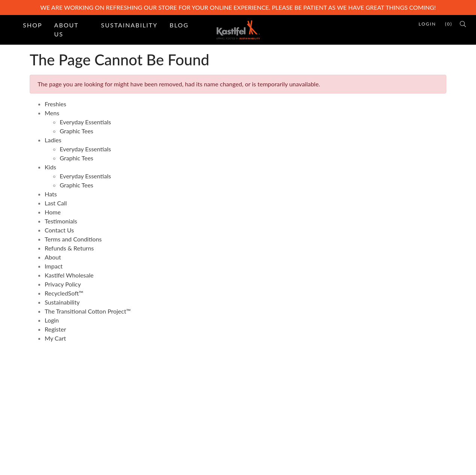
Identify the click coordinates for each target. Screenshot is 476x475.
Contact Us (59, 230)
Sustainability (129, 25)
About (53, 257)
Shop (32, 25)
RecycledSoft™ (64, 293)
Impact (54, 266)
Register (55, 329)
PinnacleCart (87, 464)
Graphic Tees (77, 131)
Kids (50, 167)
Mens (52, 113)
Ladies (53, 140)
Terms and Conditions (73, 239)
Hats (51, 194)
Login (52, 320)
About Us (66, 29)
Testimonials (61, 221)
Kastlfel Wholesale (69, 275)
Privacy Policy (63, 284)
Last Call (56, 203)
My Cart (55, 338)
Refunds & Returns (69, 248)
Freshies (55, 104)
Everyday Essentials (85, 122)
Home (53, 212)
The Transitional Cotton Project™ (88, 311)
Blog (179, 25)
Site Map (148, 400)
